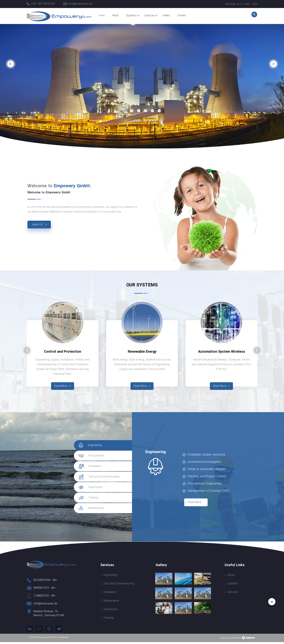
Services (233, 594)
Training (108, 620)
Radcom (237, 640)
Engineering (110, 577)
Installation (110, 594)
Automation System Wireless (222, 352)
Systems (233, 586)
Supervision (111, 611)
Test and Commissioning (119, 586)
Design (224, 640)
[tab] (100, 447)
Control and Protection (63, 352)
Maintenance (111, 603)
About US (37, 225)
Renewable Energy (142, 352)
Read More (220, 386)
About (231, 577)
